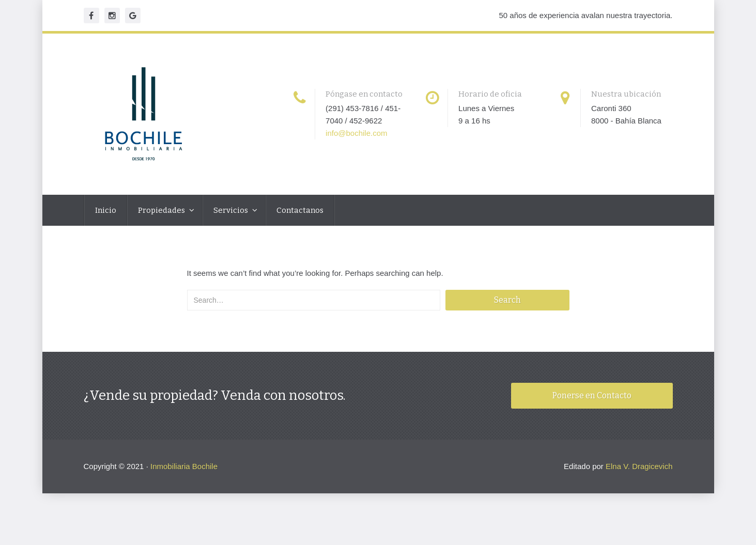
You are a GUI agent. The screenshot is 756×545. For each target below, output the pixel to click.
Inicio (106, 210)
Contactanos (300, 210)
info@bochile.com (356, 133)
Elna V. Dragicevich (639, 466)
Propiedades (162, 210)
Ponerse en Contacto (592, 395)
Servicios (232, 210)
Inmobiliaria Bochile (184, 466)
